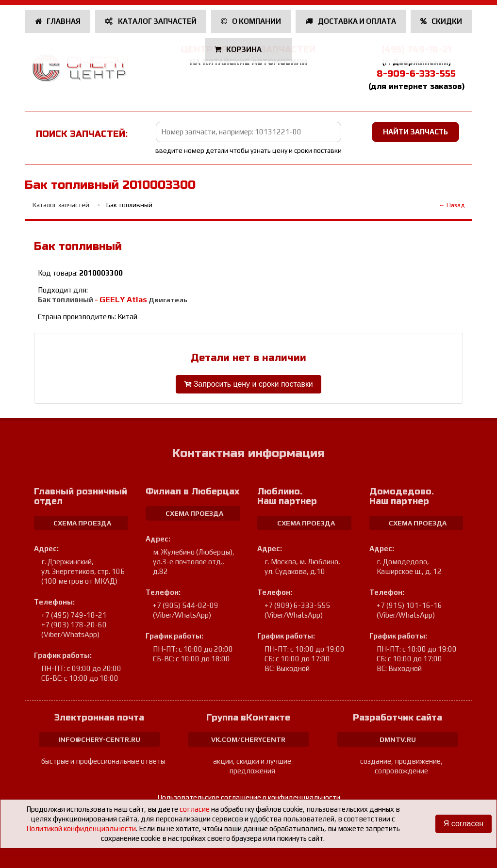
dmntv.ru (398, 739)
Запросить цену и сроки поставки (248, 384)
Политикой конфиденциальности (81, 828)
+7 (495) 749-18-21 (74, 615)
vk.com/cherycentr (248, 739)
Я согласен (463, 824)
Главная (58, 21)
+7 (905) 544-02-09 (186, 605)
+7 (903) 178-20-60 (74, 625)
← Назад (452, 205)
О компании (251, 21)
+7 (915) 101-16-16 (409, 605)
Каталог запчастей (151, 21)
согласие (195, 809)
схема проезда (82, 523)
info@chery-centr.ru (99, 739)
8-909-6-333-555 (416, 74)
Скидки (441, 21)
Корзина (239, 49)
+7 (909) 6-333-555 (297, 605)
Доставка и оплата (351, 21)
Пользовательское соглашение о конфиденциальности (249, 797)
